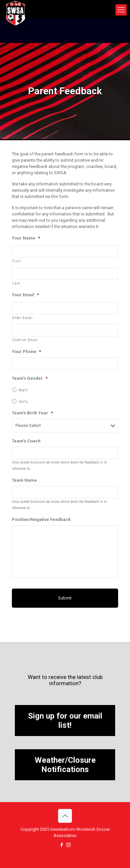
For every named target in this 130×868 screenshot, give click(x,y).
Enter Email (22, 318)
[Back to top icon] (65, 816)
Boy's (23, 390)
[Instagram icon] (68, 845)
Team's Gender (30, 378)
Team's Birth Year (32, 413)
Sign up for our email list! (65, 721)
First (16, 261)
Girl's (23, 402)
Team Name (24, 480)
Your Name (26, 238)
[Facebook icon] (62, 845)
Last (16, 283)
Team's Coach (26, 441)
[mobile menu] (121, 10)
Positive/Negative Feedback (41, 519)
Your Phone (26, 352)
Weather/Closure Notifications (65, 765)
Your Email (25, 295)
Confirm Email (25, 340)
